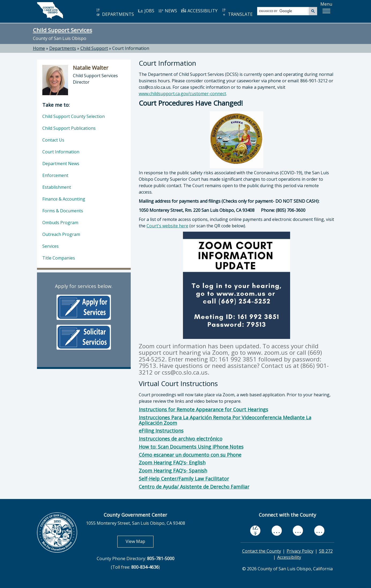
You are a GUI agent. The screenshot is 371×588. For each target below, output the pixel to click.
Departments (63, 48)
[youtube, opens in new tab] (277, 531)
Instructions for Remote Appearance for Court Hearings (203, 409)
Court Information (131, 48)
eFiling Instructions (161, 431)
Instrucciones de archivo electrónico (181, 439)
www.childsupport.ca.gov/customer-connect (182, 94)
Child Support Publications (69, 128)
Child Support (94, 48)
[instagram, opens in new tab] (319, 531)
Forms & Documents (63, 211)
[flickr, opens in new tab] (298, 531)
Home (39, 48)
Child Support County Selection (74, 116)
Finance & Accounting (64, 199)
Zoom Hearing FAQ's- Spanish (173, 471)
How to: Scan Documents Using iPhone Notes (191, 447)
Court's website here (167, 226)
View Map (140, 541)
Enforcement (55, 175)
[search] (283, 11)
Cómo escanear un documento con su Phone (190, 455)
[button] (326, 11)
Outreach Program (61, 234)
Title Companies (59, 258)
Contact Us (53, 140)
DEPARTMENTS (115, 12)
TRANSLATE (237, 12)
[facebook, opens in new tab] (255, 531)
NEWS (168, 11)
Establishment (57, 187)
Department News (61, 164)
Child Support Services (63, 30)
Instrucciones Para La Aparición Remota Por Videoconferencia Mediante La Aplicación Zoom (225, 420)
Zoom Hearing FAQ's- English (172, 463)
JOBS (146, 11)
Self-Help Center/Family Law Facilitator (184, 479)
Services (50, 246)
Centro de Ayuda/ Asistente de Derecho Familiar (194, 487)
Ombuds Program (60, 223)
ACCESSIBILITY (199, 11)
